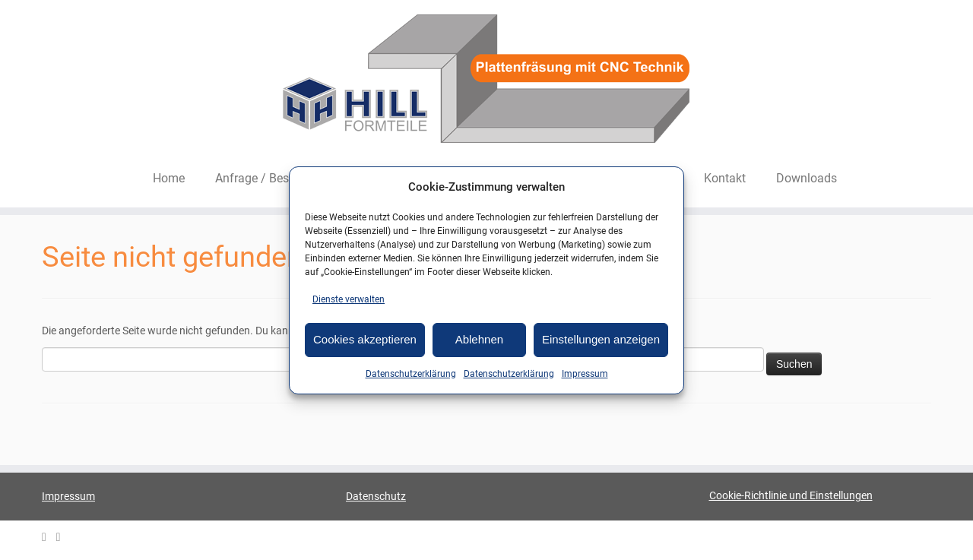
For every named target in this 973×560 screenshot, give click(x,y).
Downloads (807, 178)
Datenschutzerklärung (411, 374)
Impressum (585, 374)
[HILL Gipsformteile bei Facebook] (63, 538)
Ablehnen (479, 339)
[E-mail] (49, 538)
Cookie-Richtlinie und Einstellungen (791, 495)
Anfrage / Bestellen (266, 178)
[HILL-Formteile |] (486, 81)
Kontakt (725, 178)
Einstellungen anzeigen (601, 339)
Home (169, 178)
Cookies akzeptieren (365, 339)
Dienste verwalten (349, 299)
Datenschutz (376, 496)
